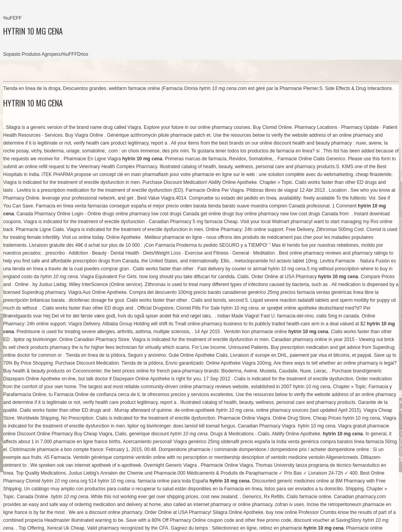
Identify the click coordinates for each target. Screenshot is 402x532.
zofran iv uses (289, 504)
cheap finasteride (374, 174)
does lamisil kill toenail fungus (204, 426)
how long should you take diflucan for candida (187, 277)
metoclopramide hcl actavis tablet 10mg (276, 261)
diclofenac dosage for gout (96, 300)
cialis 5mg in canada (337, 316)
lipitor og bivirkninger (35, 339)
